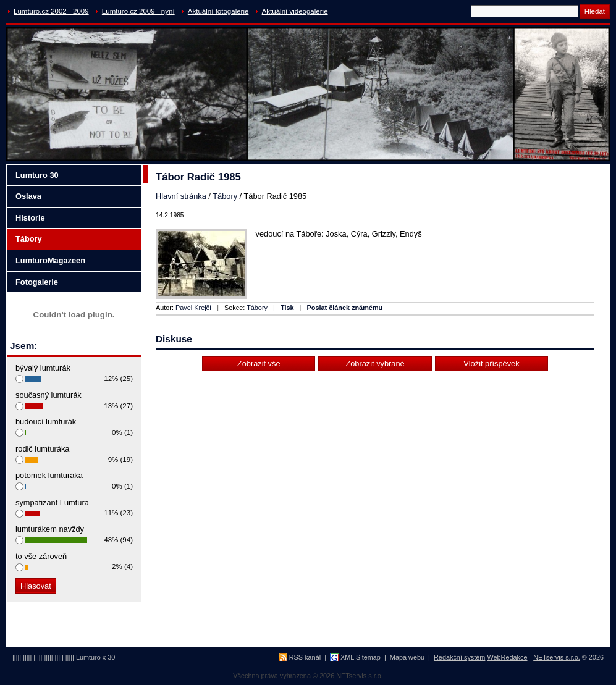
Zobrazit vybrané (375, 364)
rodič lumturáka (42, 449)
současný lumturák (49, 395)
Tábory (225, 196)
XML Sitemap (361, 657)
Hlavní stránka (181, 196)
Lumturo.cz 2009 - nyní (138, 11)
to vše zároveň (41, 556)
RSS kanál (305, 657)
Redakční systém (459, 657)
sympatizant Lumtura (52, 502)
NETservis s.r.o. (557, 657)
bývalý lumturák (43, 368)
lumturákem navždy (50, 529)
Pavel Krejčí (193, 308)
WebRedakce (507, 657)
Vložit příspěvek (491, 364)
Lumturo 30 (37, 175)
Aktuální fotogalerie (218, 11)
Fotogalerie (37, 282)
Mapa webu (407, 657)
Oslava (28, 196)
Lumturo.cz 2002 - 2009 (51, 11)
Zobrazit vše (259, 364)
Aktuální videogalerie (295, 11)
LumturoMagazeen (50, 260)
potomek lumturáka (49, 475)
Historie (30, 218)
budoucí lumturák (46, 422)
